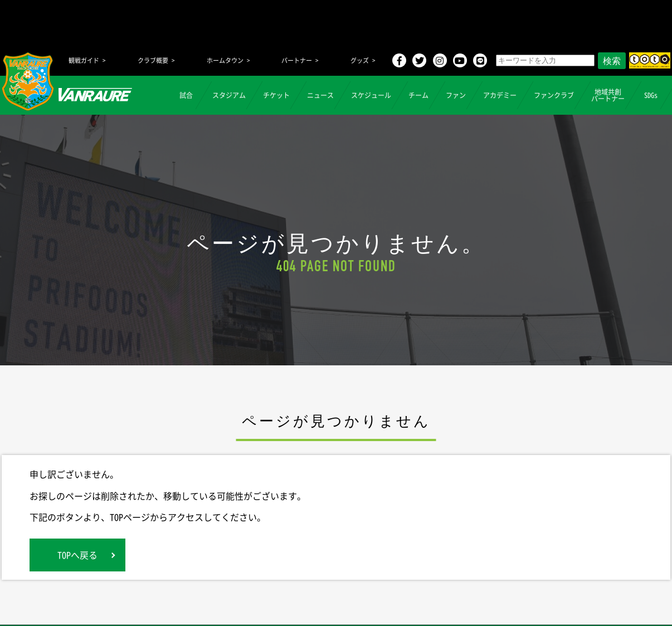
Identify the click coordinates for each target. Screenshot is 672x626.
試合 (186, 95)
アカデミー (500, 95)
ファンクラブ (554, 95)
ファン (456, 95)
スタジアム (229, 95)
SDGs (651, 95)
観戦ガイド (84, 60)
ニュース (320, 95)
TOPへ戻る (77, 555)
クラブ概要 (153, 60)
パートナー (297, 60)
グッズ (360, 60)
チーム (418, 95)
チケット (276, 95)
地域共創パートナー (608, 95)
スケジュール (371, 95)
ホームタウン (225, 60)
